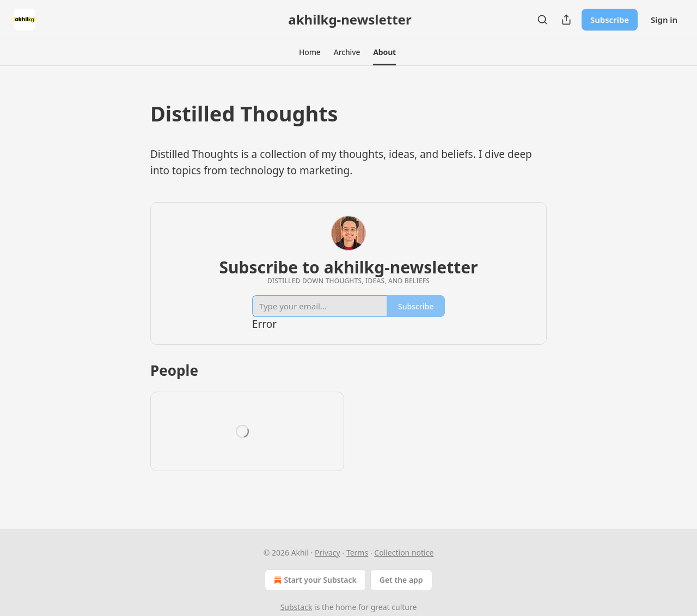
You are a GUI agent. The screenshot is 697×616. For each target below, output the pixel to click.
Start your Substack (314, 580)
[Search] (542, 20)
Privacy (328, 553)
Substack (296, 607)
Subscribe (610, 20)
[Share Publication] (566, 20)
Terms (357, 553)
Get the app (401, 580)
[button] (310, 52)
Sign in (664, 20)
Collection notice (404, 553)
